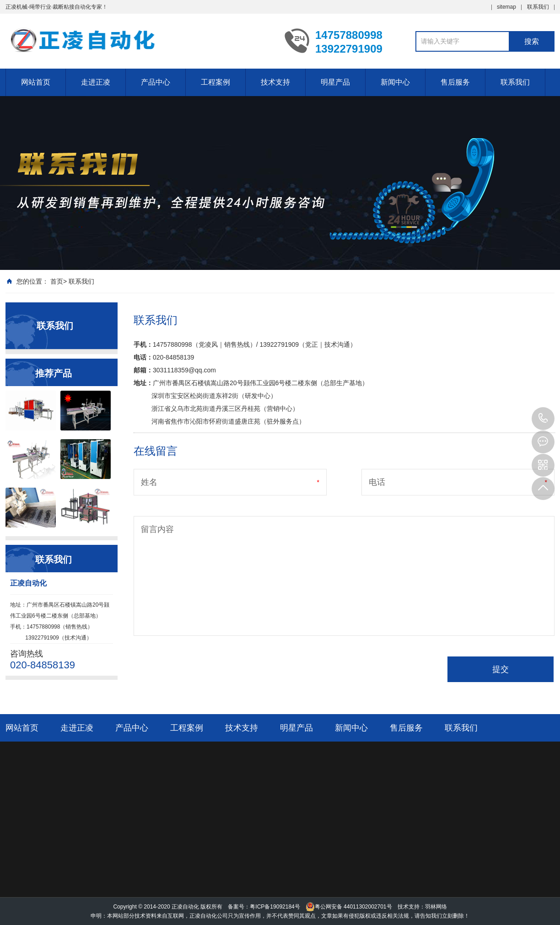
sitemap (506, 7)
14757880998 (543, 419)
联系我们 (538, 7)
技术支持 (275, 82)
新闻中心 (395, 82)
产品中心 (156, 82)
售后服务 (455, 82)
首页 (57, 281)
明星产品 (335, 82)
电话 (377, 482)
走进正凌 (96, 82)
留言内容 (157, 529)
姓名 (149, 482)
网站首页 (36, 82)
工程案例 (215, 82)
